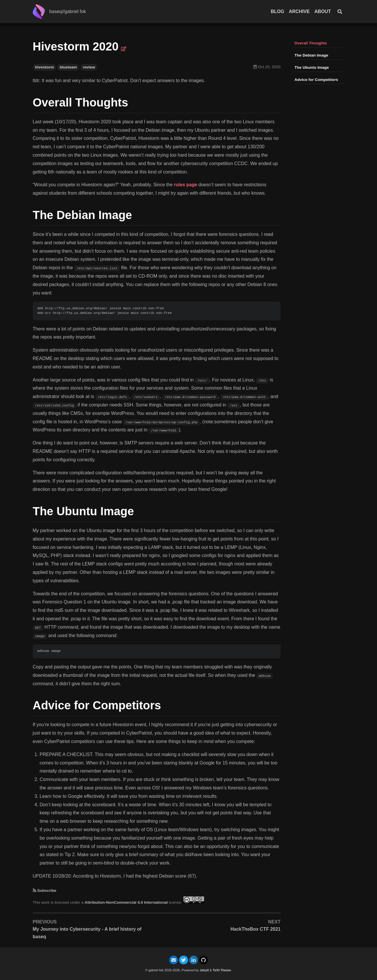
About (323, 11)
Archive (299, 11)
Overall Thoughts (311, 43)
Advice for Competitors (316, 80)
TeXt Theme (222, 970)
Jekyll (204, 970)
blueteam (68, 67)
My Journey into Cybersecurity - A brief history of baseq (87, 933)
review (89, 67)
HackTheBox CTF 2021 (256, 929)
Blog (277, 11)
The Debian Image (311, 55)
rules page (185, 185)
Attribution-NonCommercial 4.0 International (126, 902)
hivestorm (45, 67)
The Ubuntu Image (312, 67)
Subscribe (47, 891)
